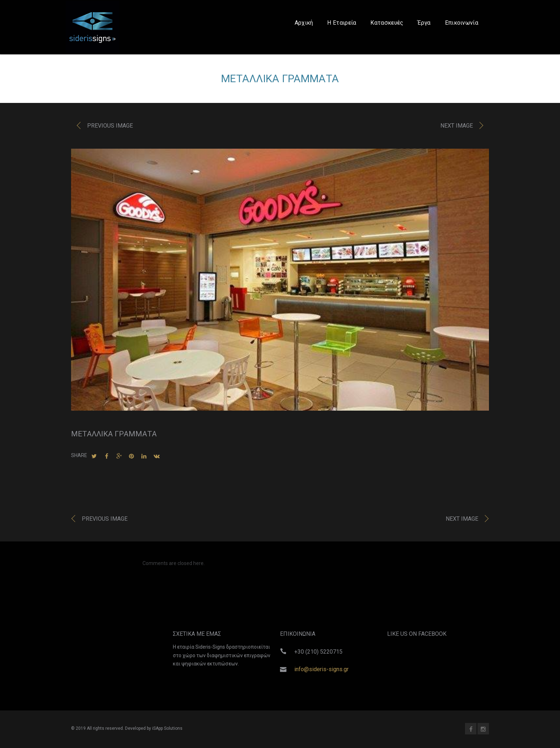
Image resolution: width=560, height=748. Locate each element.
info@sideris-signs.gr (321, 669)
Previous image (110, 127)
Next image (457, 127)
